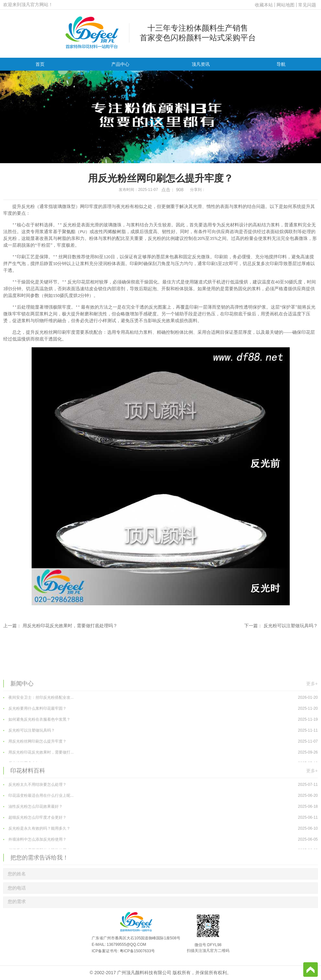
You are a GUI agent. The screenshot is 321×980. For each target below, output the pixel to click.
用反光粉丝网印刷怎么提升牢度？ (160, 786)
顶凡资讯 (201, 64)
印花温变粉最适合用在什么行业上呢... (160, 840)
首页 (40, 64)
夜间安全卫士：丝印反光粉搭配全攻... (160, 742)
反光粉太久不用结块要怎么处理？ (160, 829)
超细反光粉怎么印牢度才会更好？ (160, 862)
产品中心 (120, 64)
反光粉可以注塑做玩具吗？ (291, 626)
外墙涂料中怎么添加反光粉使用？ (160, 884)
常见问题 (307, 5)
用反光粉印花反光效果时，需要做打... (160, 797)
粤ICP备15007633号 (137, 951)
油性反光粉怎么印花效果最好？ (160, 851)
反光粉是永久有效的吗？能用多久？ (160, 873)
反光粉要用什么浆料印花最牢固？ (160, 753)
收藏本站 (264, 5)
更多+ (312, 728)
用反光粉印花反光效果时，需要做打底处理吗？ (70, 626)
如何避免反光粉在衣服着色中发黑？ (160, 764)
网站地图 (286, 5)
